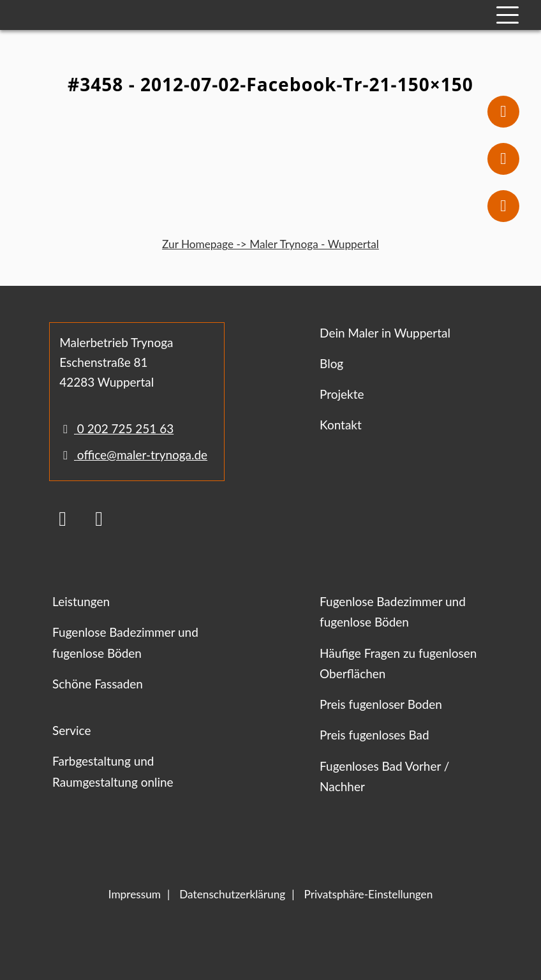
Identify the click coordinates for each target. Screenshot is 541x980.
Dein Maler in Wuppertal (385, 333)
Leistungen (81, 601)
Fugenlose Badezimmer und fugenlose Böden (125, 642)
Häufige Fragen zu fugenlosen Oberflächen (398, 663)
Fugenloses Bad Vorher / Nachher (384, 776)
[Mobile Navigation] (508, 15)
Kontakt (341, 425)
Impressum (135, 894)
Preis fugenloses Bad (374, 735)
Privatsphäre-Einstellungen (369, 894)
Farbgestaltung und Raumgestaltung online (113, 771)
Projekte (342, 394)
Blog (331, 363)
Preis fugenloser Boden (381, 704)
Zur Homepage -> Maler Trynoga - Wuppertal (270, 244)
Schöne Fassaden (98, 684)
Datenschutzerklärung (232, 894)
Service (71, 730)
